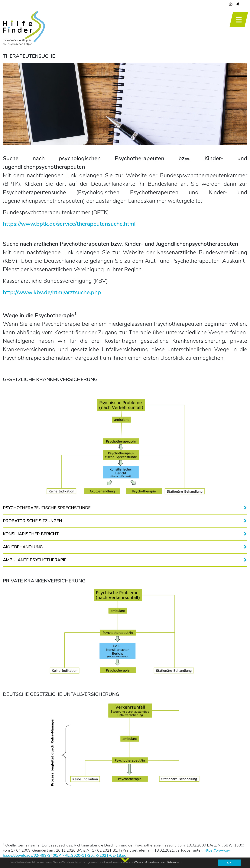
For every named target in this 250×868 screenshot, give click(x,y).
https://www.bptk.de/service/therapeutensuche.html (69, 224)
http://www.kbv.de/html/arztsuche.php (52, 292)
